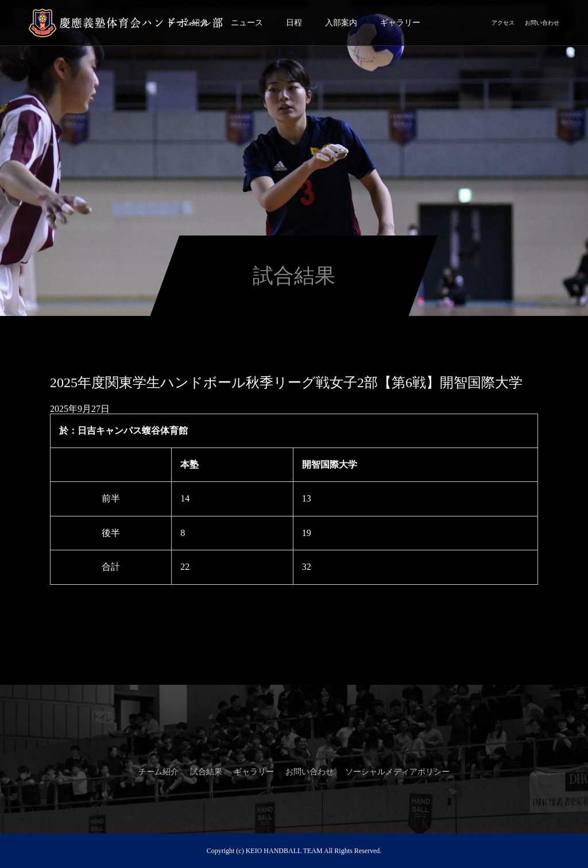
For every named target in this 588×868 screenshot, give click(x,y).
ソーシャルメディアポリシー (397, 772)
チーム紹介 (158, 772)
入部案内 (341, 23)
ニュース (247, 23)
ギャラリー (400, 23)
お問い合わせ (542, 23)
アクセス (503, 23)
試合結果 (206, 772)
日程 (294, 23)
